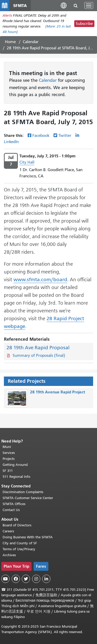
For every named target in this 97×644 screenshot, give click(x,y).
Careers (8, 531)
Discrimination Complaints (23, 492)
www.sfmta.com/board (40, 280)
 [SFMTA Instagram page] (36, 579)
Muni (7, 447)
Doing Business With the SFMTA (28, 537)
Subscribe (84, 24)
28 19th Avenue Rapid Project (58, 392)
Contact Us (11, 510)
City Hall (27, 162)
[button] (64, 5)
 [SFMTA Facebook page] (16, 579)
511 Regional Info (16, 477)
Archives (9, 555)
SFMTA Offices (14, 504)
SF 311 (8, 471)
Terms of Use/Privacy (19, 549)
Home (10, 42)
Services (9, 453)
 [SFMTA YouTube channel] (5, 579)
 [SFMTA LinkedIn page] (46, 579)
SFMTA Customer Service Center (28, 498)
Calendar (31, 42)
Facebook (41, 136)
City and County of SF (20, 543)
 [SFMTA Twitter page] (26, 579)
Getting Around (15, 465)
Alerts (7, 15)
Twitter (65, 136)
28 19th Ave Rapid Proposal (38, 348)
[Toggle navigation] (89, 5)
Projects (9, 459)
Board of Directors (17, 525)
